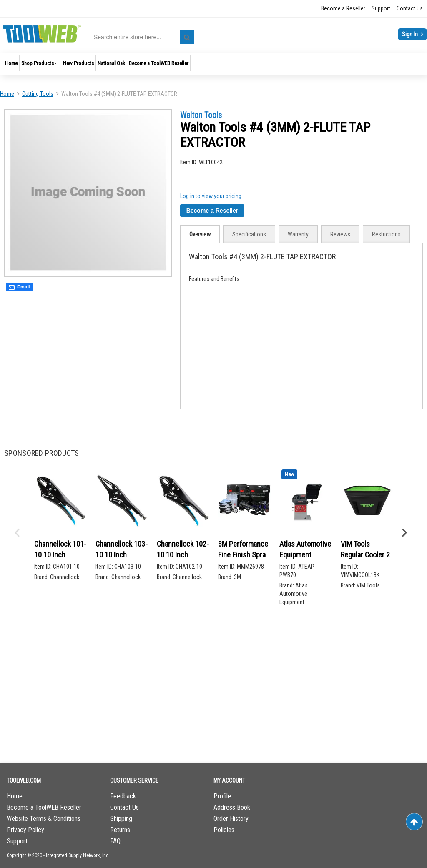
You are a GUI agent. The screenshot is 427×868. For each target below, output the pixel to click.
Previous (17, 533)
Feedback (123, 796)
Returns (120, 830)
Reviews (340, 234)
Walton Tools (201, 115)
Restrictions (386, 234)
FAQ (115, 841)
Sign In (411, 34)
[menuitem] (11, 63)
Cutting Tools (38, 94)
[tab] (200, 234)
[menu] (213, 64)
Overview (200, 234)
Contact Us (410, 8)
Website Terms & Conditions (44, 819)
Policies (224, 830)
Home (7, 94)
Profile (222, 796)
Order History (231, 819)
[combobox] (142, 37)
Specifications (249, 234)
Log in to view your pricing (211, 196)
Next (404, 533)
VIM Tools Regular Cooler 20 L (367, 554)
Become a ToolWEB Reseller (44, 807)
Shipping (121, 819)
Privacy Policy (25, 830)
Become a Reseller (343, 8)
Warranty (298, 234)
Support (381, 8)
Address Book (232, 807)
